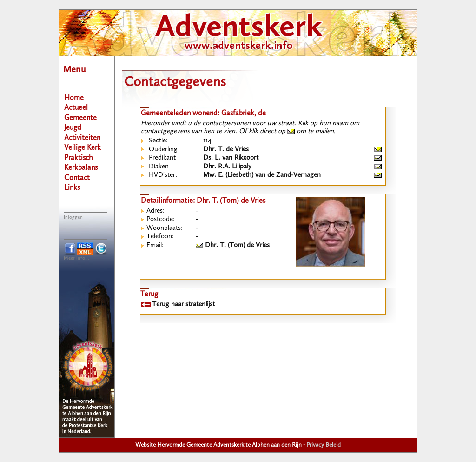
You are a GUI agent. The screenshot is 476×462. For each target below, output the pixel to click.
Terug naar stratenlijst (183, 305)
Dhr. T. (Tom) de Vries (233, 245)
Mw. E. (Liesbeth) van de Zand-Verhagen (262, 175)
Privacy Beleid (324, 445)
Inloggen (73, 218)
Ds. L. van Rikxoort (231, 158)
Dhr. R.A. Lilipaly (227, 167)
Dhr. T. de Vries (226, 150)
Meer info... (76, 258)
